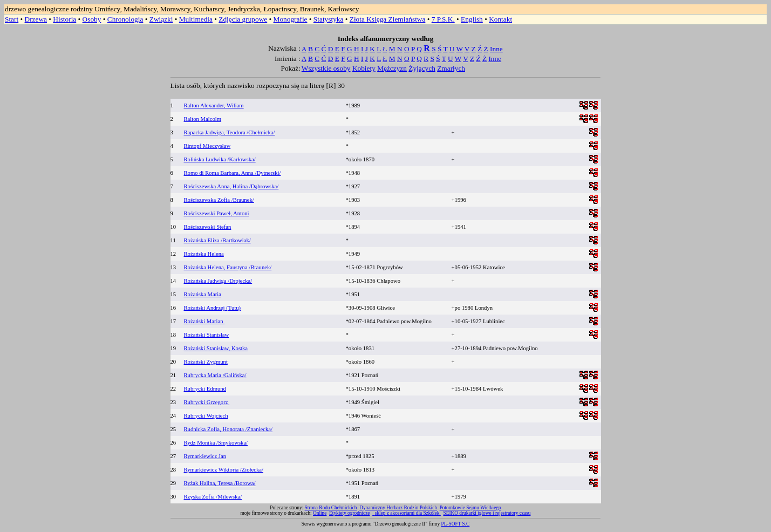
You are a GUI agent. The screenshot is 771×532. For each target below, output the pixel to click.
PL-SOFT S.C (456, 524)
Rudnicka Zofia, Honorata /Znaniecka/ (228, 429)
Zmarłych (451, 68)
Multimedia (196, 19)
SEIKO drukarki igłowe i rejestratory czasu (487, 513)
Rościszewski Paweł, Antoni (217, 213)
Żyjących (422, 68)
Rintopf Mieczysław (207, 146)
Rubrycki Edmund (205, 389)
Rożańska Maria (203, 294)
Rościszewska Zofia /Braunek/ (219, 200)
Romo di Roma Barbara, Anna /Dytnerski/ (233, 173)
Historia (64, 19)
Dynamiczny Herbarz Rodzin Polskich (398, 508)
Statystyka (329, 19)
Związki (161, 19)
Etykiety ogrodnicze (349, 513)
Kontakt (500, 19)
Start (12, 19)
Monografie (291, 19)
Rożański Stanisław (207, 335)
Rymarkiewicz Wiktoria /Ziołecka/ (224, 470)
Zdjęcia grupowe (243, 19)
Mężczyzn (392, 68)
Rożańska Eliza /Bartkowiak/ (217, 240)
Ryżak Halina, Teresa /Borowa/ (220, 483)
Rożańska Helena (204, 254)
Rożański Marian (204, 321)
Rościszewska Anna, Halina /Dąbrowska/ (231, 186)
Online (320, 513)
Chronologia (125, 19)
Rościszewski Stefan (208, 227)
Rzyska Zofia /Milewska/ (213, 497)
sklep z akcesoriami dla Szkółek (408, 513)
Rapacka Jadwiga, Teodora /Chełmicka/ (230, 132)
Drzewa (36, 19)
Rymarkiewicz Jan (205, 456)
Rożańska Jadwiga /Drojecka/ (218, 281)
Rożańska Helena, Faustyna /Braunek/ (228, 267)
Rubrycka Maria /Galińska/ (215, 375)
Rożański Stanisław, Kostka (216, 348)
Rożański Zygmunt (206, 362)
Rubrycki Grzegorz (207, 402)
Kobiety (364, 68)
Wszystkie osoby (326, 68)
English (472, 19)
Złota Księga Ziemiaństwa (388, 19)
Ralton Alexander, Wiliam (214, 105)
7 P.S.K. (443, 19)
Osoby (92, 19)
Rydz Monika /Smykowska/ (216, 443)
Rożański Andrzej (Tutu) (213, 308)
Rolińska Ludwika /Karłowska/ (220, 159)
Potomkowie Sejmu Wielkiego (470, 508)
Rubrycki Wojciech (206, 416)
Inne (496, 49)
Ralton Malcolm (203, 119)
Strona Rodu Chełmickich (331, 508)
